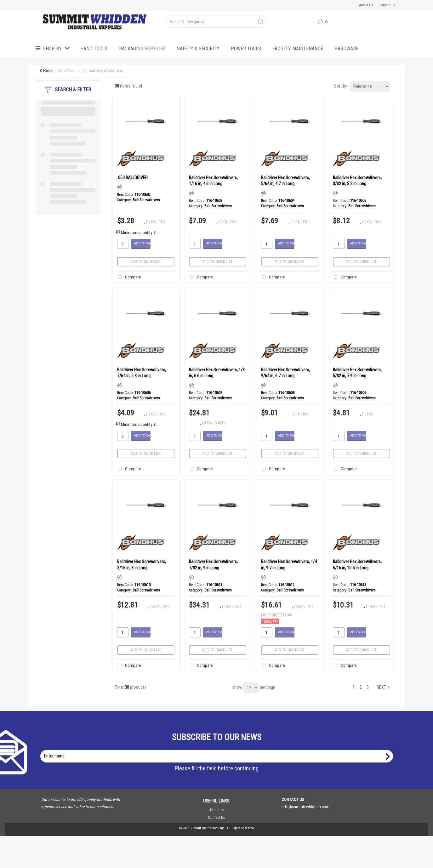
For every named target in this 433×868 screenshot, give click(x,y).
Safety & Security (198, 49)
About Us (366, 5)
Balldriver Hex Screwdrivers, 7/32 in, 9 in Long (213, 565)
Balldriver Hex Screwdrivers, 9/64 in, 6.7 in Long (285, 373)
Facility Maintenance (298, 49)
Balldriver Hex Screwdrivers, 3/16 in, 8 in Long (142, 565)
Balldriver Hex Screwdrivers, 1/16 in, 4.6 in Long (213, 181)
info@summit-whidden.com (305, 807)
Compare (128, 277)
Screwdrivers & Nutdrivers (103, 71)
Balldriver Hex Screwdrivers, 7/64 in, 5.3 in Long (142, 373)
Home (46, 71)
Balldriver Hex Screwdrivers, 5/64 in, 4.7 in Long (285, 181)
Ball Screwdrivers (146, 200)
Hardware (346, 49)
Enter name (218, 750)
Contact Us (387, 5)
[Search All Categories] (216, 21)
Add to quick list (146, 262)
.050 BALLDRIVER (132, 178)
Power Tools (246, 49)
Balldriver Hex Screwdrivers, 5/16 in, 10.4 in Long (357, 565)
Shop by (52, 49)
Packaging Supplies (142, 49)
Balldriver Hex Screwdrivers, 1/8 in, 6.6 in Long (217, 373)
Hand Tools (94, 49)
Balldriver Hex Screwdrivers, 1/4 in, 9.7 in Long (289, 565)
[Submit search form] (260, 22)
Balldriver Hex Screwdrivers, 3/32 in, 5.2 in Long (357, 181)
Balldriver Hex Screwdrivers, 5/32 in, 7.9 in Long (357, 373)
